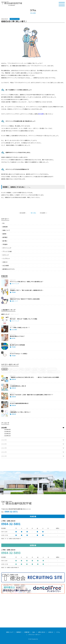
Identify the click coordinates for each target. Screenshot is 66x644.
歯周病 (4, 234)
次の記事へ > (43, 213)
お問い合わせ (42, 632)
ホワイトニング (7, 248)
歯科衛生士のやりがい (9, 269)
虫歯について (6, 230)
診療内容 (27, 632)
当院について (10, 632)
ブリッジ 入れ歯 (7, 251)
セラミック (6, 255)
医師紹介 (19, 632)
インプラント (6, 258)
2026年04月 (7, 429)
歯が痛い (5, 241)
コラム (58, 632)
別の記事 (41, 114)
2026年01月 (7, 436)
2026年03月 (7, 432)
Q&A (34, 632)
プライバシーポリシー (34, 635)
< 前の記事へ (23, 213)
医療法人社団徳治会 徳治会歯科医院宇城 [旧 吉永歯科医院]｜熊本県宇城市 (12, 3)
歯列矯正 (5, 237)
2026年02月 (7, 434)
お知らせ (5, 262)
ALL (4, 223)
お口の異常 (6, 266)
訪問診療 (5, 227)
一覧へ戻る (33, 213)
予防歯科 (5, 244)
